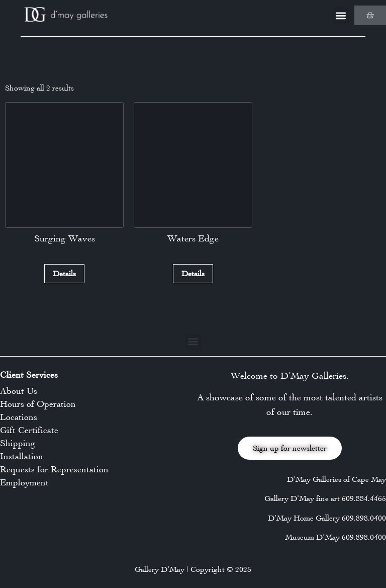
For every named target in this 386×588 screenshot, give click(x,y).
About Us (19, 391)
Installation (22, 456)
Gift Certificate (29, 430)
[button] (341, 15)
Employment (24, 482)
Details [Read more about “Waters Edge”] (193, 273)
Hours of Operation (38, 404)
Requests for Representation (54, 469)
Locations (19, 417)
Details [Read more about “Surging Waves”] (64, 273)
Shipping (18, 443)
